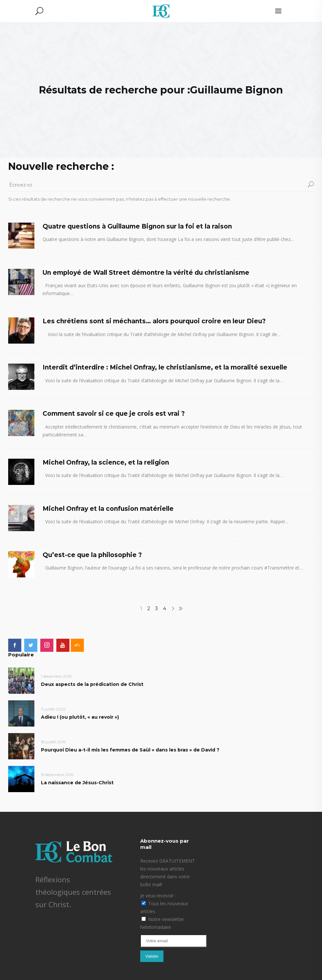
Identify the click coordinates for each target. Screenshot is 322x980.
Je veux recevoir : (158, 896)
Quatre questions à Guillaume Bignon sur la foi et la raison (137, 226)
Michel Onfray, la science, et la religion (106, 462)
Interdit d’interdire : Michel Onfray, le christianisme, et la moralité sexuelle (165, 367)
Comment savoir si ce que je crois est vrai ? (114, 414)
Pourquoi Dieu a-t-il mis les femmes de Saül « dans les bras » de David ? (130, 750)
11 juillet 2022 (53, 709)
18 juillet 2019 (53, 742)
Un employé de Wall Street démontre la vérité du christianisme (146, 273)
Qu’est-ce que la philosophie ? (92, 555)
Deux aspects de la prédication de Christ (92, 684)
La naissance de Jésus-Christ (77, 783)
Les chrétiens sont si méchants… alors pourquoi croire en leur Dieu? (154, 321)
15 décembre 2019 (57, 775)
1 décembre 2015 (56, 676)
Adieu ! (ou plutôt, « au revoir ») (80, 717)
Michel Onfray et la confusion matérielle (108, 509)
